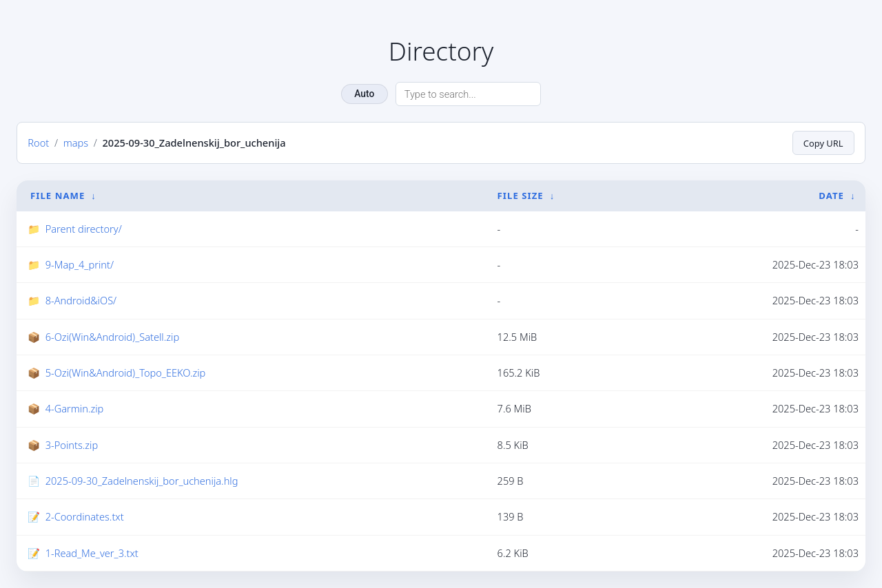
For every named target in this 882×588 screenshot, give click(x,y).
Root (38, 143)
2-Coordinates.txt (85, 516)
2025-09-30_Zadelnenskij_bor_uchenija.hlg (142, 481)
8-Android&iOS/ (81, 300)
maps (76, 143)
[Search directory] (468, 94)
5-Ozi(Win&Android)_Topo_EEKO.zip (126, 372)
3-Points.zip (72, 444)
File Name (58, 195)
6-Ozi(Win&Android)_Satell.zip (113, 336)
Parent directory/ (84, 228)
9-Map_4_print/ (80, 264)
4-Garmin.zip (75, 408)
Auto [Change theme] (364, 94)
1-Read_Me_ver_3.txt (92, 553)
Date (831, 195)
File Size (521, 195)
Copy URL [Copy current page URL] (823, 143)
